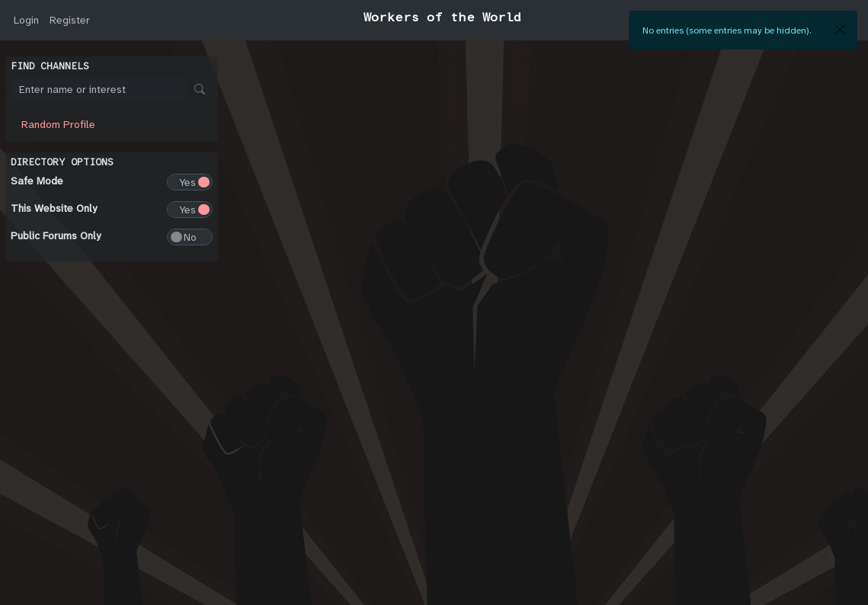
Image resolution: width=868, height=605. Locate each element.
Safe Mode (37, 181)
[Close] (840, 30)
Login (26, 20)
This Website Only (54, 208)
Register (70, 20)
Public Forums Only (56, 235)
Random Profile (58, 124)
